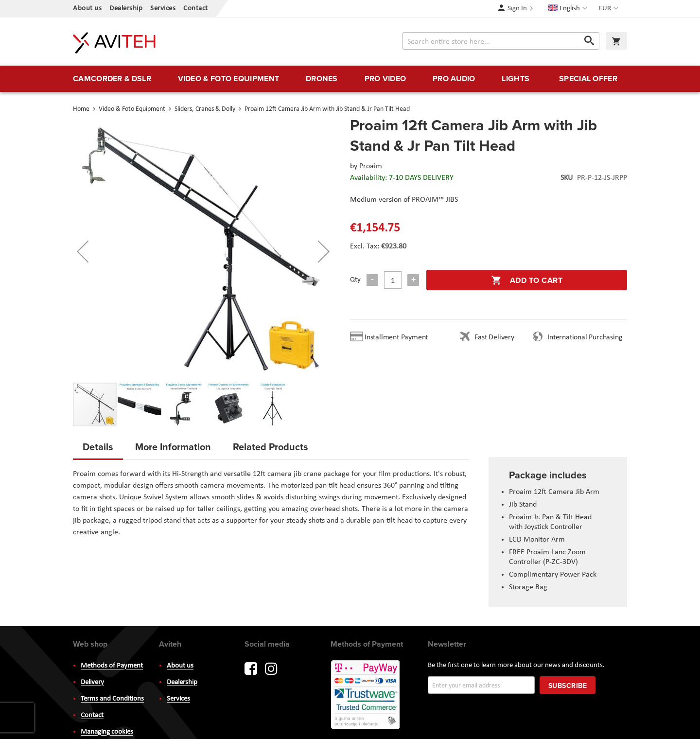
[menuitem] (112, 79)
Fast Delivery (494, 337)
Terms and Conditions (112, 699)
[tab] (98, 450)
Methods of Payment (112, 666)
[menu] (350, 79)
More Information (173, 447)
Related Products (271, 447)
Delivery (92, 682)
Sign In (517, 9)
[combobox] (501, 41)
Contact (196, 9)
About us (87, 9)
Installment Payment (398, 337)
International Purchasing (587, 337)
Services (163, 9)
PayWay (366, 695)
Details (98, 447)
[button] (610, 9)
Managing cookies (107, 732)
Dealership (126, 9)
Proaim (371, 166)
